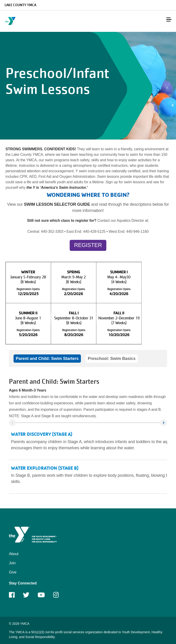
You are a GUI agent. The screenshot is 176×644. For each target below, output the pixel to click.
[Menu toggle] (169, 19)
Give (13, 572)
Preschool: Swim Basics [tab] (112, 359)
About (14, 554)
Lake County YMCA (20, 5)
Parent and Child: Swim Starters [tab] (47, 359)
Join (12, 563)
